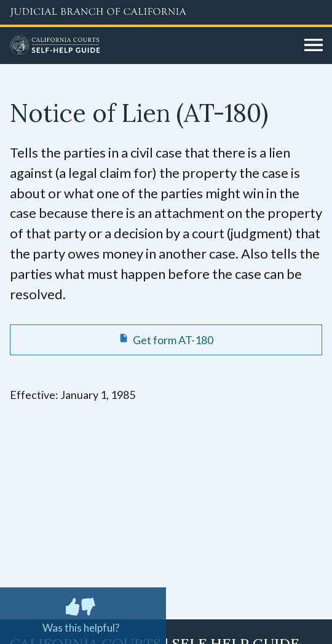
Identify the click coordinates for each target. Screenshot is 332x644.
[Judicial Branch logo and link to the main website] (166, 12)
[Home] (152, 46)
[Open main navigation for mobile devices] (314, 46)
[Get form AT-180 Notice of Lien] (166, 340)
